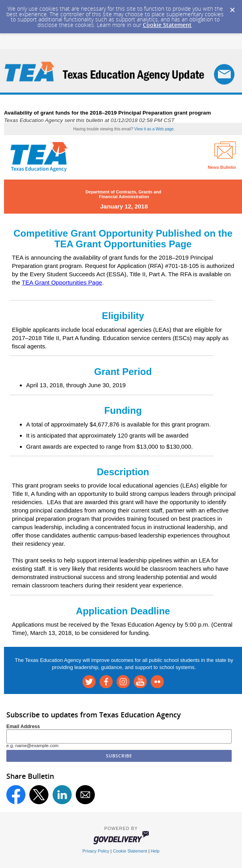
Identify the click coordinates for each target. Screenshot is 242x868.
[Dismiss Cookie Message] (232, 8)
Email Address (23, 727)
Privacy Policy (96, 851)
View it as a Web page (154, 129)
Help (155, 851)
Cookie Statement (167, 25)
